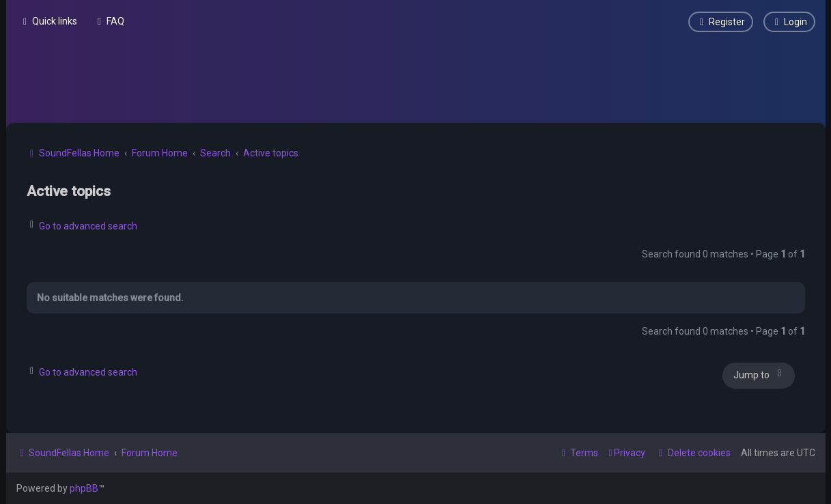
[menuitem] (109, 21)
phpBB (84, 488)
